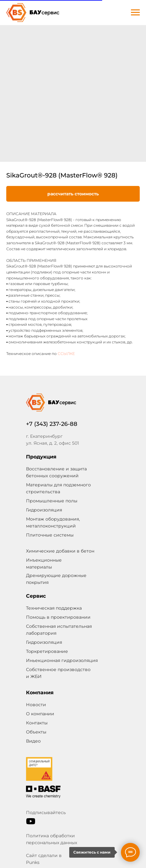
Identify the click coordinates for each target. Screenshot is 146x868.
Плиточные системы (50, 535)
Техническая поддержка (54, 608)
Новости (36, 705)
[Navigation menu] (135, 13)
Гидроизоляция (44, 642)
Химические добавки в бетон (60, 551)
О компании (40, 714)
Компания (40, 693)
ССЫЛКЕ (66, 354)
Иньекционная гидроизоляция (62, 660)
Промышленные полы (52, 501)
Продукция (41, 457)
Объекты (36, 732)
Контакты (37, 723)
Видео (33, 741)
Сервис (36, 596)
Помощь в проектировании (58, 617)
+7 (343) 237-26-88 (52, 424)
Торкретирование (47, 651)
